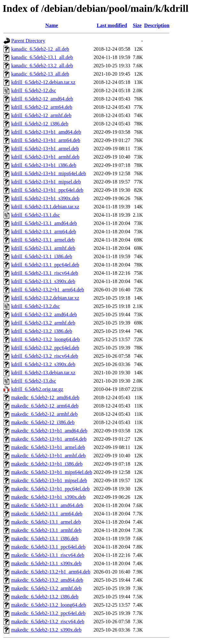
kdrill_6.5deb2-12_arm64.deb (42, 107)
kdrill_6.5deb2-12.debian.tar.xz (43, 82)
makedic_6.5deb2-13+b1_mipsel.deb (49, 480)
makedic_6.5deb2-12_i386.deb (43, 422)
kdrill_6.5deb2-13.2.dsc (35, 306)
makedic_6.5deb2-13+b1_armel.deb (48, 447)
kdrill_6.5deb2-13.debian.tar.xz (43, 373)
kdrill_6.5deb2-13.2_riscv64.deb (45, 356)
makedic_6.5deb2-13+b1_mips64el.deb (52, 472)
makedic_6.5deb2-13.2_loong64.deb (49, 605)
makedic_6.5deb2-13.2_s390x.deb (46, 630)
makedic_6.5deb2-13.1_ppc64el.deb (48, 547)
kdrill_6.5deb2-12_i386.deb (40, 124)
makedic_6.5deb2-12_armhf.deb (44, 414)
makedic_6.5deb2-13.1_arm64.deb (47, 514)
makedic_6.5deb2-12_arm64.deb (45, 406)
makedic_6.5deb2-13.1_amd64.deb (47, 505)
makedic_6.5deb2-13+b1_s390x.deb (48, 497)
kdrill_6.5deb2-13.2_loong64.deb (46, 339)
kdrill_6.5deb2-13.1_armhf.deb (43, 248)
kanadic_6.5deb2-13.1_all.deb (42, 57)
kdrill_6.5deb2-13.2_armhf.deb (43, 323)
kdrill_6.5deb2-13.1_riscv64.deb (45, 273)
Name (52, 25)
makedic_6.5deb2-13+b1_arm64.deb (49, 439)
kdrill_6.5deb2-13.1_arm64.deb (44, 232)
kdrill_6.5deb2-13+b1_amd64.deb (46, 132)
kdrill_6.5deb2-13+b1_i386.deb (44, 165)
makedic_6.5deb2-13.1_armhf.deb (46, 530)
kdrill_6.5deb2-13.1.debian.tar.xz (45, 207)
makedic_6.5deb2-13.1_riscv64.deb (48, 555)
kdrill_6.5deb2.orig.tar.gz (37, 389)
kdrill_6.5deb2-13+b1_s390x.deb (45, 198)
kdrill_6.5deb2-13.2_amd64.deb (44, 315)
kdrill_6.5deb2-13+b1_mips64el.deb (49, 173)
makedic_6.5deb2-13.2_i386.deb (45, 597)
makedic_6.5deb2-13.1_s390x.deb (46, 563)
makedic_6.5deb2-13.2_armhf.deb (46, 588)
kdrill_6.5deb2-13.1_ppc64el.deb (45, 265)
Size (137, 25)
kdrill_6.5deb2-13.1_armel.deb (43, 240)
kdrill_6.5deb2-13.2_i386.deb (42, 331)
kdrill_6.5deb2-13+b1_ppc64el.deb (47, 190)
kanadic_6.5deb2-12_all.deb (40, 49)
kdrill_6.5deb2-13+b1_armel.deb (45, 149)
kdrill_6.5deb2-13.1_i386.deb (42, 256)
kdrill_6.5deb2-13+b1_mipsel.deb (46, 182)
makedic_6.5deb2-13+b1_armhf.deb (48, 456)
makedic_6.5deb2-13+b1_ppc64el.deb (50, 489)
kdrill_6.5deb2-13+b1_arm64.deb (46, 140)
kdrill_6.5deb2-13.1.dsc (35, 215)
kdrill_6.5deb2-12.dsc (34, 90)
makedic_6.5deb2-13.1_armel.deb (46, 522)
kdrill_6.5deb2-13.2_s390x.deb (43, 364)
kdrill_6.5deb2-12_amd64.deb (42, 99)
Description (157, 25)
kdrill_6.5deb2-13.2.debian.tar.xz (45, 298)
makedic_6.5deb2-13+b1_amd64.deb (49, 431)
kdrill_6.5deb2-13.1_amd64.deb (44, 223)
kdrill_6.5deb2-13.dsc (34, 381)
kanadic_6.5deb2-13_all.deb (40, 74)
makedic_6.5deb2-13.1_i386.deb (45, 539)
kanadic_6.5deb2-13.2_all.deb (42, 66)
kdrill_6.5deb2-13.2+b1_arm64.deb (48, 290)
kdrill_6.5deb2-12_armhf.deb (41, 115)
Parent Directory (28, 41)
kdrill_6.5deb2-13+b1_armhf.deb (45, 157)
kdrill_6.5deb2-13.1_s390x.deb (43, 281)
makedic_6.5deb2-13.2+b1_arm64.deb (51, 572)
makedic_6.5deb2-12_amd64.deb (45, 397)
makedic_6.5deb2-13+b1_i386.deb (47, 464)
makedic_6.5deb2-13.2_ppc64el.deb (48, 613)
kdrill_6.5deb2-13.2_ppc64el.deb (45, 348)
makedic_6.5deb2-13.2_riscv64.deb (48, 622)
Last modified (112, 25)
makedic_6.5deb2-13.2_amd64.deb (47, 580)
